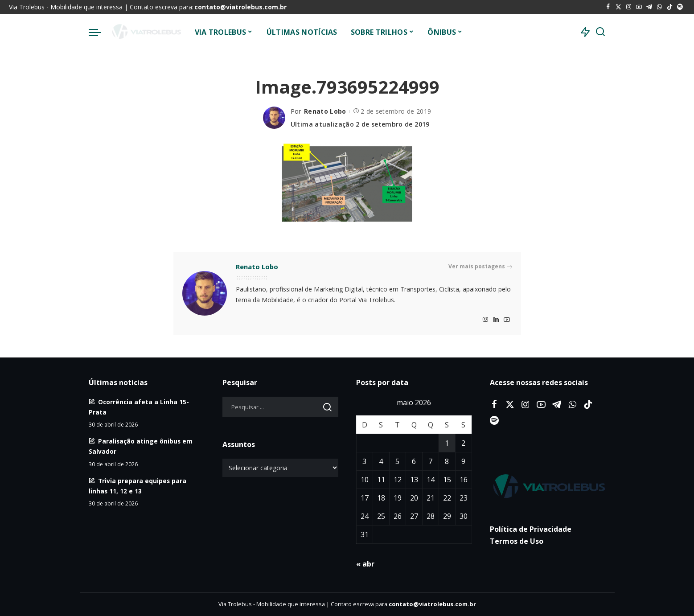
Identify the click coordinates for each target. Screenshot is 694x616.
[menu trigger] (99, 32)
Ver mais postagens (480, 267)
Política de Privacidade (531, 529)
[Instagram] (629, 7)
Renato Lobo (325, 111)
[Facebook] (608, 7)
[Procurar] (600, 32)
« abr (365, 564)
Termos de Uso (517, 541)
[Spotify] (680, 7)
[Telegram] (649, 7)
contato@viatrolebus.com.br (240, 7)
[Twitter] (618, 7)
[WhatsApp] (659, 7)
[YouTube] (639, 7)
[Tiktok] (670, 7)
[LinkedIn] (496, 320)
